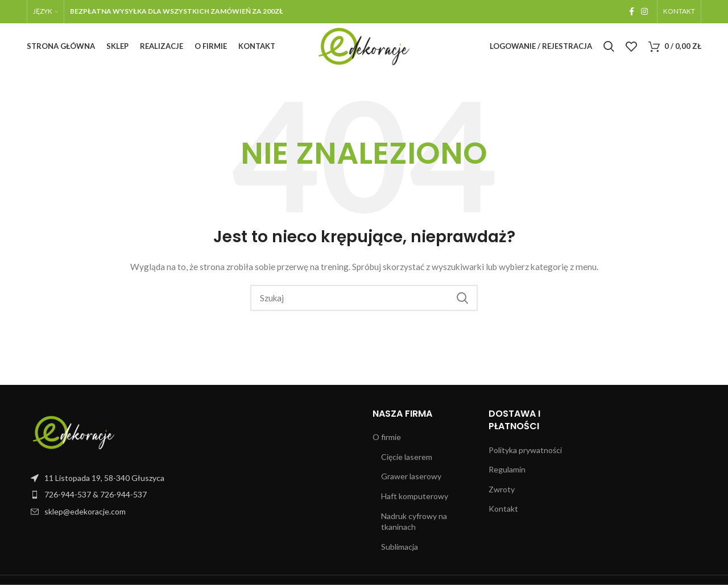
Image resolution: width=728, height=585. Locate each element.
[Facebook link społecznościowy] (632, 12)
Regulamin (507, 475)
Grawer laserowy (411, 482)
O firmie (387, 443)
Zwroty (502, 494)
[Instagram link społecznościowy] (644, 12)
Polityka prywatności (525, 455)
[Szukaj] (609, 49)
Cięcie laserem (407, 462)
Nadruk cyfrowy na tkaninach (414, 527)
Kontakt (503, 514)
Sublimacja (400, 552)
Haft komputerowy (415, 502)
